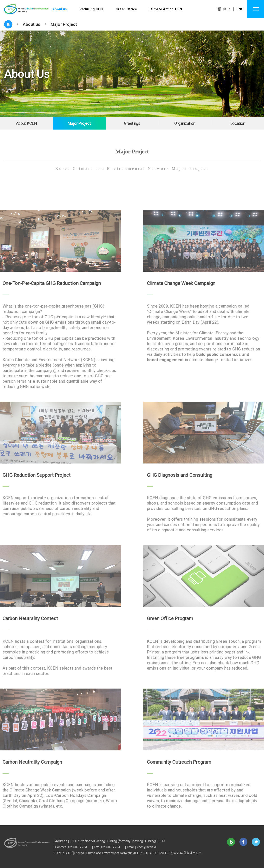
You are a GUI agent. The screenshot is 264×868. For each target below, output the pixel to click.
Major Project (64, 24)
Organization (185, 123)
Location (238, 123)
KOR (226, 9)
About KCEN (27, 123)
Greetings (132, 123)
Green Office (127, 9)
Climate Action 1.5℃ (167, 9)
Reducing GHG (91, 9)
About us (60, 9)
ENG (240, 9)
